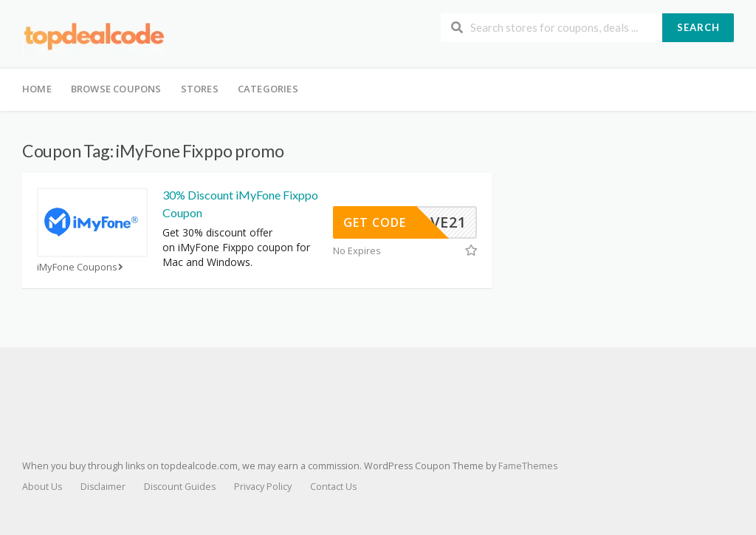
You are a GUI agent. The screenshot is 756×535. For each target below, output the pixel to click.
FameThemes (528, 466)
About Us (42, 487)
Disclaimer (103, 487)
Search (698, 27)
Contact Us (333, 487)
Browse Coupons (116, 89)
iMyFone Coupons (82, 267)
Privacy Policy (263, 487)
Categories (268, 89)
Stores (200, 89)
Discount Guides (180, 487)
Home (37, 89)
